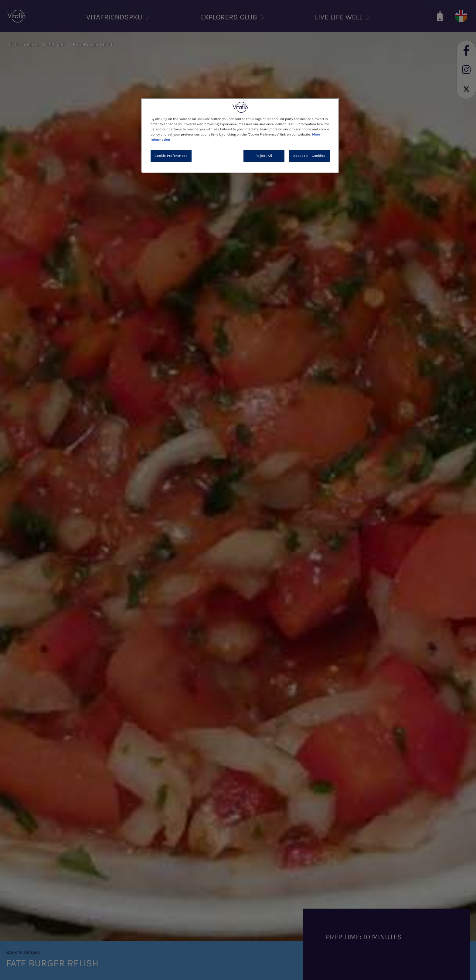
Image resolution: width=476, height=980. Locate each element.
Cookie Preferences (171, 156)
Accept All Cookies (309, 156)
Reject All (264, 156)
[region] (240, 135)
